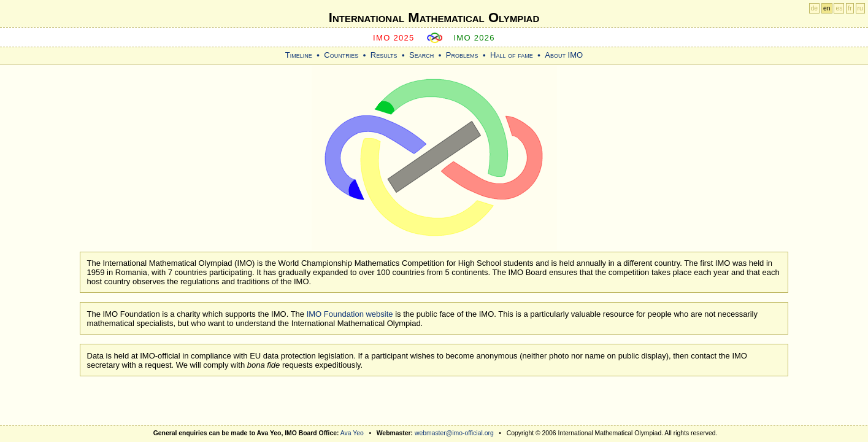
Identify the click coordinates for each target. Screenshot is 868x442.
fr (850, 8)
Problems (462, 55)
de (815, 8)
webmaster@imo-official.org (454, 433)
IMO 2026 (474, 38)
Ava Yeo (352, 433)
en (827, 8)
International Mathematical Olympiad (434, 17)
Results (384, 55)
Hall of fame (512, 55)
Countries (341, 55)
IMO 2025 (394, 38)
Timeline (299, 55)
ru (860, 8)
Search (421, 55)
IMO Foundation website (350, 314)
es (839, 8)
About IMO (564, 55)
